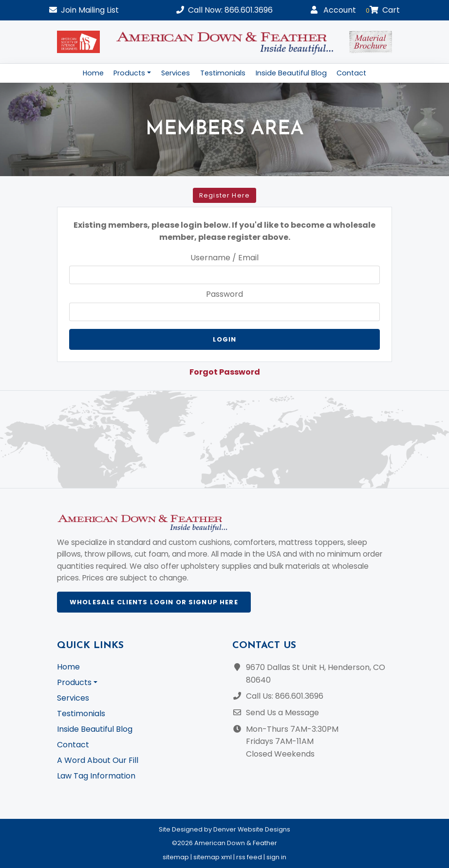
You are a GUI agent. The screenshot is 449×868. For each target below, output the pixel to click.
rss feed (249, 857)
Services (176, 73)
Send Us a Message (282, 713)
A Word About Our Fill (98, 760)
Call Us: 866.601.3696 (285, 696)
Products (129, 73)
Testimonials (223, 73)
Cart (383, 10)
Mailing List (84, 10)
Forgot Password (225, 372)
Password (224, 294)
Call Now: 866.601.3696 (224, 10)
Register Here (224, 195)
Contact (351, 73)
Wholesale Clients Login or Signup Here (154, 602)
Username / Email (224, 258)
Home (93, 73)
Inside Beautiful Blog (291, 73)
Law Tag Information (96, 776)
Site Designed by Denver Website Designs (224, 829)
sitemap (176, 857)
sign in (276, 857)
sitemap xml (213, 857)
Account (333, 10)
